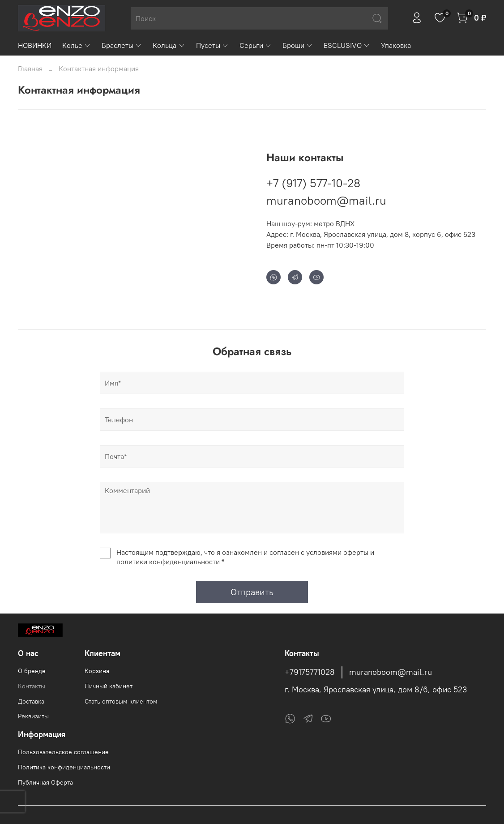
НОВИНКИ (35, 45)
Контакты (32, 686)
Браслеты (122, 45)
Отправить (252, 592)
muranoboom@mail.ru (326, 200)
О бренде (32, 671)
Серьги (256, 45)
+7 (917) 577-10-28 (313, 183)
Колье (77, 45)
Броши (298, 45)
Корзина (97, 671)
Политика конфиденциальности (64, 767)
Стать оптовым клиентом (121, 701)
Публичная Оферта (45, 782)
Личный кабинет (109, 686)
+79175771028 (310, 672)
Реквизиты (33, 716)
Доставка (31, 701)
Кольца (169, 45)
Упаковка (396, 45)
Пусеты (212, 45)
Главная (30, 69)
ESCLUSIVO (347, 45)
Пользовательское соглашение (63, 752)
